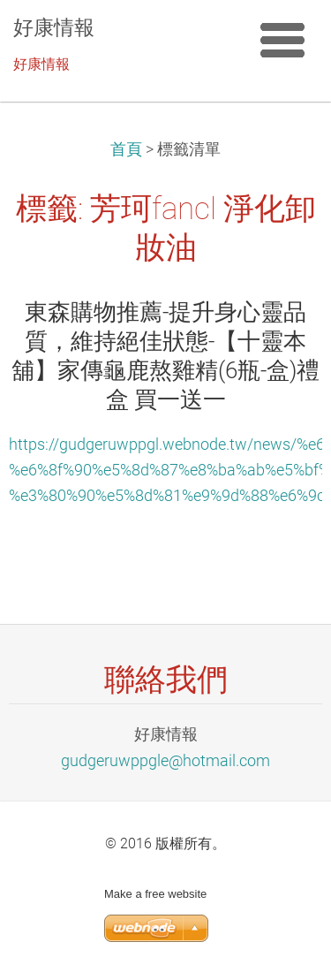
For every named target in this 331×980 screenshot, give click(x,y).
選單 (282, 40)
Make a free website (155, 894)
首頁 (126, 149)
